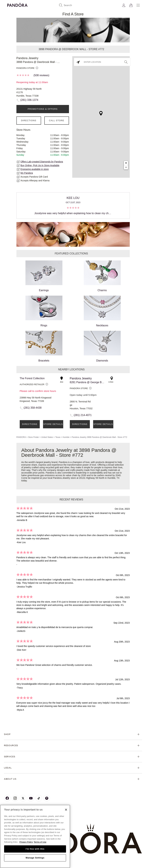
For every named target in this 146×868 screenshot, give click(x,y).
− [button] (126, 167)
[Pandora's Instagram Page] (15, 798)
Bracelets (44, 346)
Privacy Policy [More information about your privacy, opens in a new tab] (26, 842)
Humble (66, 437)
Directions (29, 120)
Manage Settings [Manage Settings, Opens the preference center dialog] (35, 858)
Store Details (53, 424)
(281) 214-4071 (83, 415)
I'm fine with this (35, 849)
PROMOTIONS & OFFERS (43, 109)
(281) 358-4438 (33, 408)
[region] (35, 836)
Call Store (57, 120)
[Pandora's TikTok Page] (39, 798)
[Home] (73, 839)
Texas (58, 437)
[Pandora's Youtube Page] (31, 798)
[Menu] (138, 5)
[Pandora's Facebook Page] (7, 798)
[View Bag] (131, 5)
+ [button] (126, 163)
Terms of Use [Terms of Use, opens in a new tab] (40, 842)
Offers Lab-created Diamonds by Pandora (42, 162)
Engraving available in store (35, 169)
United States (47, 437)
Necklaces (102, 311)
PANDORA (21, 437)
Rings (44, 311)
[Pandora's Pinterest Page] (47, 798)
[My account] (124, 5)
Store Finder (34, 437)
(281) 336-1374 (29, 100)
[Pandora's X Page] (23, 798)
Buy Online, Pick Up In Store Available (40, 165)
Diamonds (102, 346)
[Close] (66, 810)
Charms (102, 276)
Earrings (44, 276)
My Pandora (27, 173)
